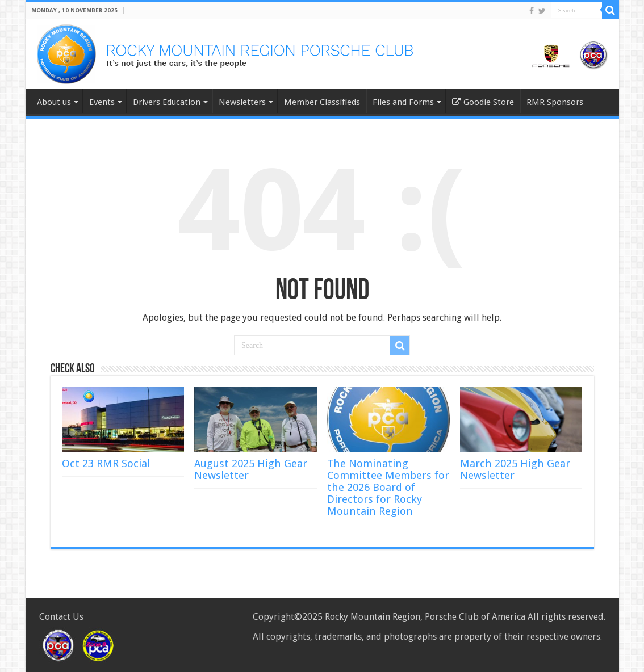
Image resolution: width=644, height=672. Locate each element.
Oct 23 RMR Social (106, 463)
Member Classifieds (322, 102)
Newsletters (242, 102)
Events (102, 102)
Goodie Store (483, 102)
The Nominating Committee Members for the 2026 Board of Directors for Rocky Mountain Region (388, 487)
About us (54, 102)
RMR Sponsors (555, 102)
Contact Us (61, 617)
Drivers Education (167, 102)
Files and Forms (403, 102)
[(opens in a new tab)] (255, 420)
